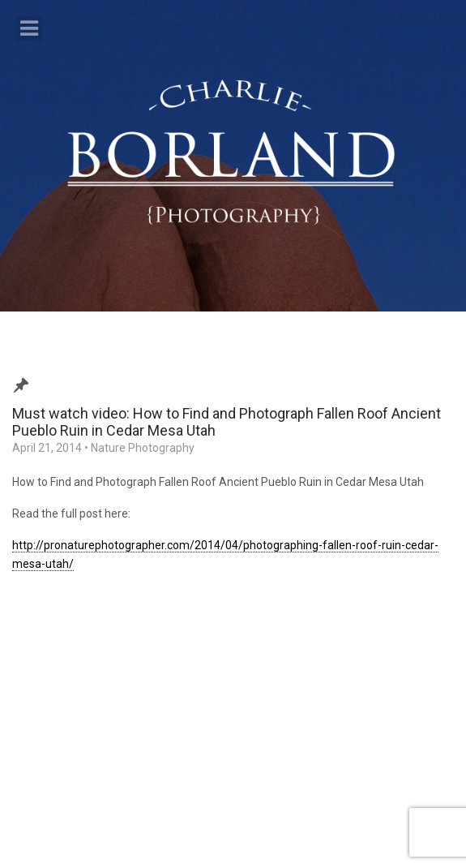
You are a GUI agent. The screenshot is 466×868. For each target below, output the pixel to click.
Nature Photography (143, 448)
